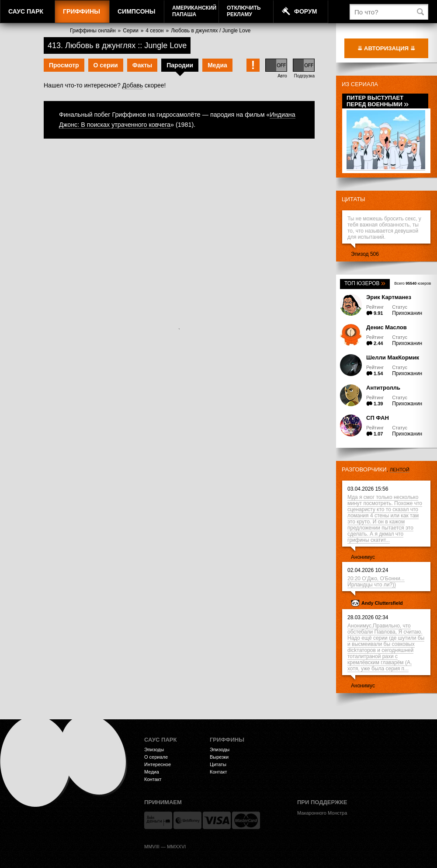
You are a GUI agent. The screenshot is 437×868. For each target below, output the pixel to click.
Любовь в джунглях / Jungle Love (211, 31)
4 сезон (154, 31)
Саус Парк (26, 11)
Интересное (158, 764)
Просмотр (64, 65)
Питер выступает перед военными (378, 101)
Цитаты (354, 199)
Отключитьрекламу (244, 11)
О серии (106, 65)
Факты (142, 65)
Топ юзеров (365, 283)
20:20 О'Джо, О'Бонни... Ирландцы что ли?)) (376, 582)
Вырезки (219, 757)
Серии (130, 31)
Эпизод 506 (365, 254)
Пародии (180, 65)
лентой (400, 470)
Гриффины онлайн (93, 31)
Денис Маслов (387, 327)
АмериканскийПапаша (194, 11)
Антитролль (383, 388)
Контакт (153, 779)
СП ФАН (378, 418)
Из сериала (360, 84)
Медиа (217, 65)
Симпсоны (136, 11)
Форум (305, 11)
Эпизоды (154, 749)
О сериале (156, 757)
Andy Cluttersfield (382, 603)
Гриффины (82, 11)
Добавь (133, 85)
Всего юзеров (413, 283)
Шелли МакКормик (393, 357)
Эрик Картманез (389, 297)
